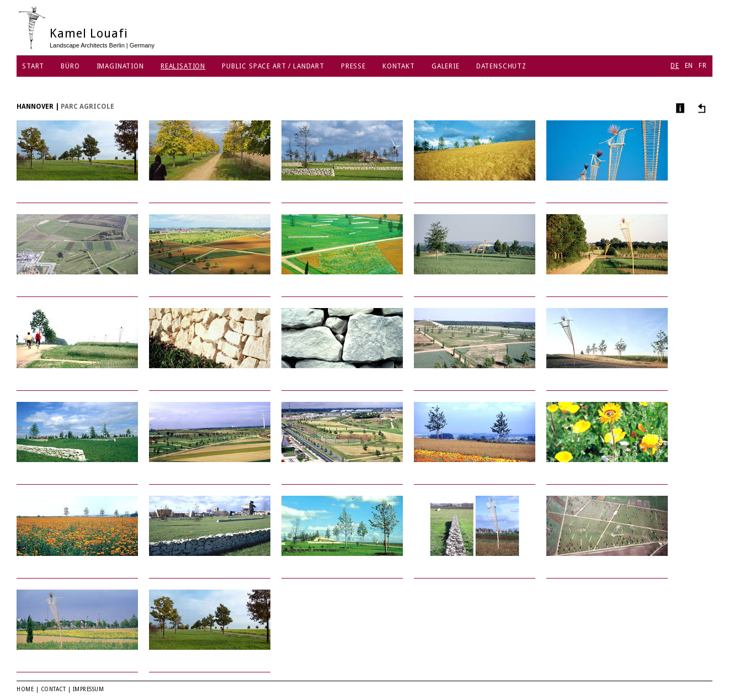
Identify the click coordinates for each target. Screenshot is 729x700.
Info (679, 108)
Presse (353, 66)
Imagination (120, 66)
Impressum (89, 689)
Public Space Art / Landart (273, 66)
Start (33, 66)
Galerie (446, 66)
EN (689, 66)
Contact (54, 689)
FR (703, 66)
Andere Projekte (700, 108)
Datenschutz (501, 66)
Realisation (183, 66)
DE (675, 66)
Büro (70, 66)
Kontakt (399, 66)
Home (25, 689)
